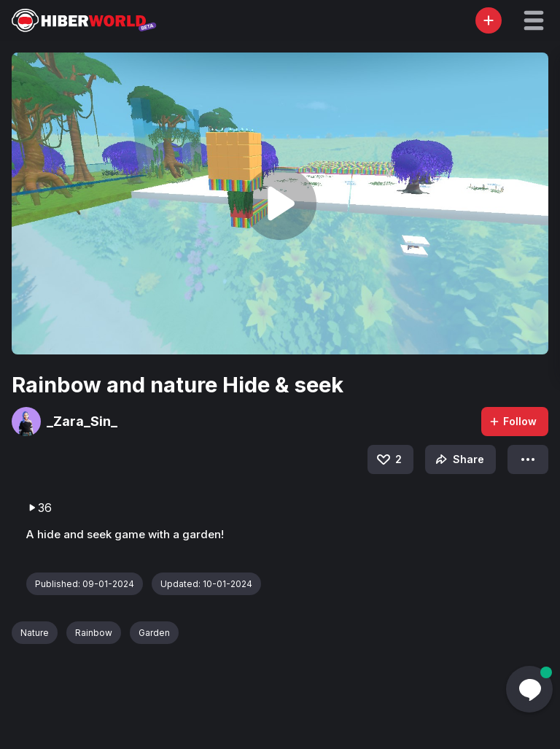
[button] (534, 20)
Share (458, 459)
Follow (513, 421)
